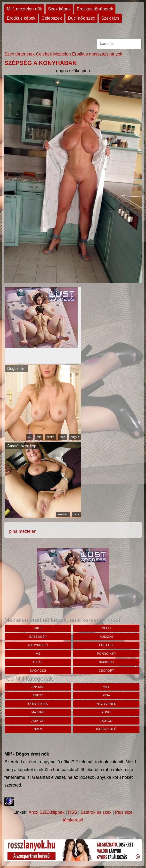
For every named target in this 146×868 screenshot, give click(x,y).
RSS (73, 812)
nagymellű (38, 645)
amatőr (38, 721)
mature (38, 712)
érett (38, 695)
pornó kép (106, 654)
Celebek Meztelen (53, 54)
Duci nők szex (81, 18)
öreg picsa (38, 704)
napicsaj (106, 662)
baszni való (106, 729)
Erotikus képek (21, 18)
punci (106, 712)
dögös (106, 721)
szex (38, 729)
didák (38, 662)
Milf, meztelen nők (24, 9)
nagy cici (38, 671)
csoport (106, 671)
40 (29, 437)
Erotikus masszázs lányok (97, 54)
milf (39, 437)
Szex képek (59, 9)
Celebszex (52, 18)
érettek (106, 645)
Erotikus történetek (95, 9)
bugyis (75, 437)
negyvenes (106, 704)
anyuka (38, 687)
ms (38, 654)
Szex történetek (20, 54)
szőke (50, 437)
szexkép (63, 514)
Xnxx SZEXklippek (47, 812)
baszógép (38, 637)
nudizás (106, 637)
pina (62, 437)
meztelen (28, 531)
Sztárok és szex (96, 812)
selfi (106, 628)
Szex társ (110, 18)
